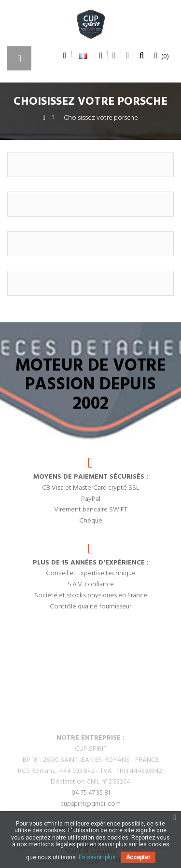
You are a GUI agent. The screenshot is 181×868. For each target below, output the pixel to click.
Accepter (138, 857)
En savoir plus (97, 857)
